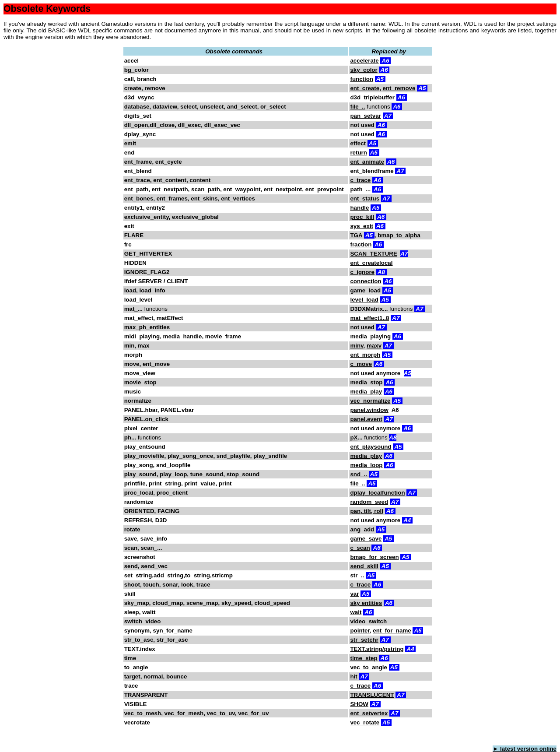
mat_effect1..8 (369, 318)
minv (357, 346)
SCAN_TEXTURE (373, 254)
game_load (365, 290)
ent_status (365, 199)
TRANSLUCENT (372, 695)
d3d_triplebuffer (372, 97)
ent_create (365, 88)
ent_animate (367, 162)
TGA (356, 235)
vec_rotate (365, 722)
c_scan (360, 548)
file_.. (357, 107)
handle (359, 208)
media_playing (370, 336)
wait (356, 612)
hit (353, 676)
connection (366, 281)
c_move (361, 364)
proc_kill (362, 217)
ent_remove (399, 88)
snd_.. (359, 474)
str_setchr (364, 640)
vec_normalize (370, 401)
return (359, 153)
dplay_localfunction (377, 493)
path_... (360, 189)
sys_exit (362, 226)
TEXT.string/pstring (377, 649)
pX (354, 437)
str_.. (358, 575)
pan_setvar (365, 116)
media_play (366, 392)
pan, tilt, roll (367, 511)
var (354, 594)
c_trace (360, 180)
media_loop (366, 465)
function (362, 79)
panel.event (366, 419)
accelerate (364, 61)
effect (358, 143)
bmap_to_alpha (399, 235)
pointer (360, 631)
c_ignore (362, 272)
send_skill (364, 566)
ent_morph (365, 355)
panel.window (369, 410)
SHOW (359, 704)
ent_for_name (392, 631)
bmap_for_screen (374, 557)
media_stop (366, 382)
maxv (374, 346)
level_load (364, 300)
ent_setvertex (369, 713)
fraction (361, 244)
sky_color (364, 70)
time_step (364, 658)
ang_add (362, 529)
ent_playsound (371, 447)
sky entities (366, 603)
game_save (366, 539)
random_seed (369, 502)
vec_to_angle (368, 667)
